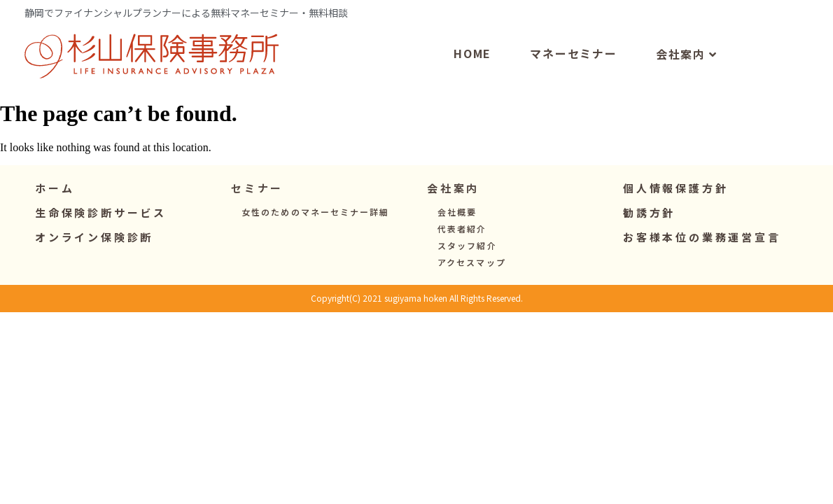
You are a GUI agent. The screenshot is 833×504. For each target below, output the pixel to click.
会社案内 (687, 84)
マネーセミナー (574, 83)
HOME (472, 83)
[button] (257, 218)
